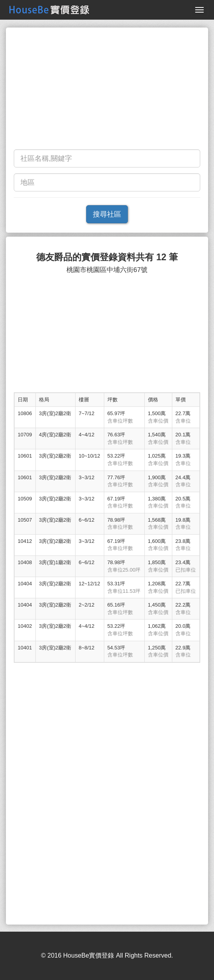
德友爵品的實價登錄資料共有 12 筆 (107, 257)
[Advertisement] (107, 90)
